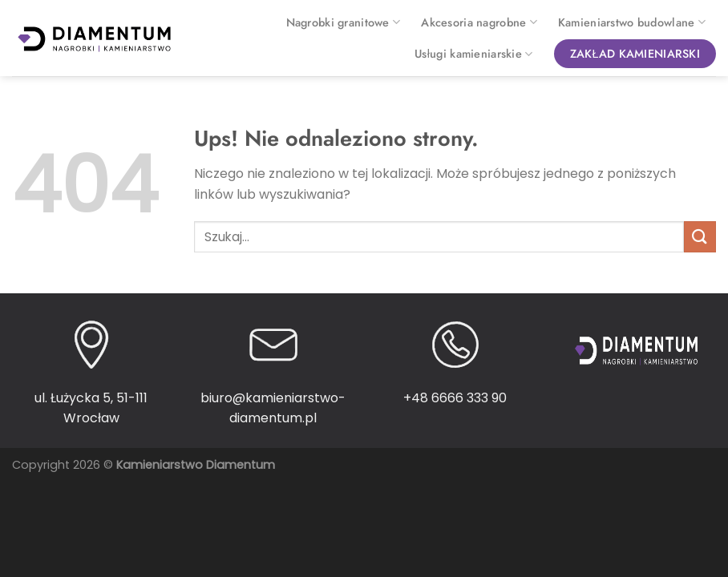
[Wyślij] (700, 237)
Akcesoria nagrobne (479, 22)
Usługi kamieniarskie (473, 54)
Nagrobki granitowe (344, 22)
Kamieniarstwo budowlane (632, 22)
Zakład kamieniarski (635, 54)
